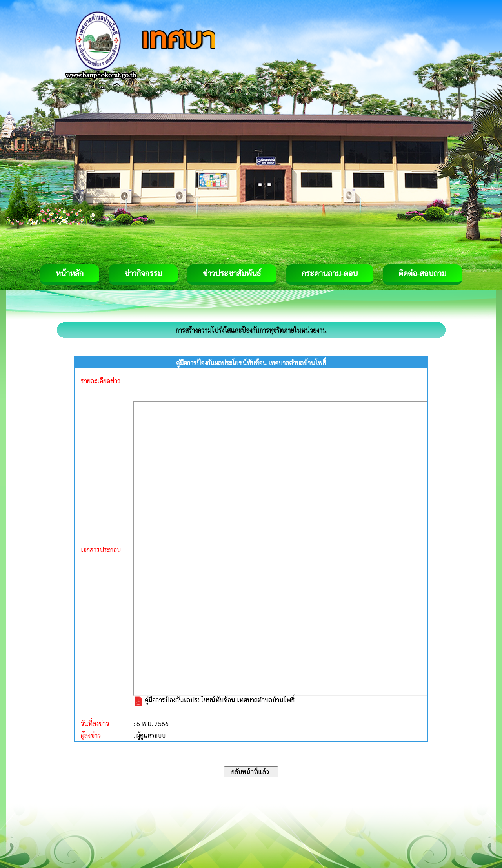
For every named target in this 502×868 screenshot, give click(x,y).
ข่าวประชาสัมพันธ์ (232, 273)
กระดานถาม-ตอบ (330, 273)
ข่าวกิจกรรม (143, 273)
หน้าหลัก (70, 273)
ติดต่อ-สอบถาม (422, 273)
